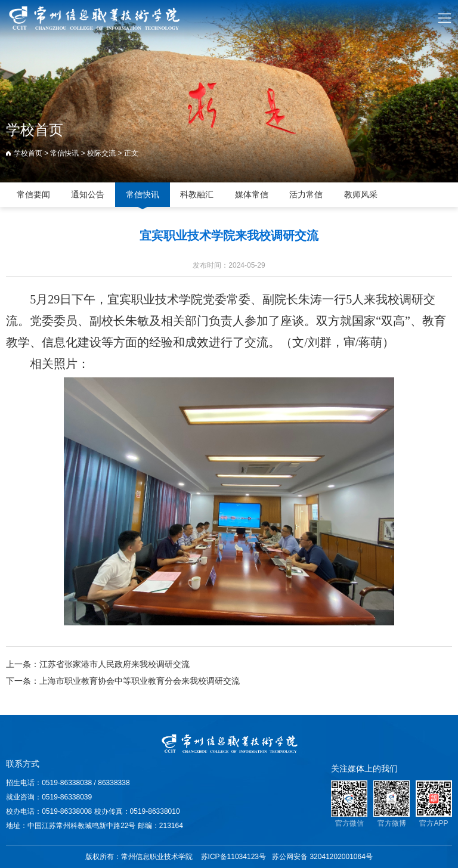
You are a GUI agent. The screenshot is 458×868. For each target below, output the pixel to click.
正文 (131, 153)
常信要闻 (33, 194)
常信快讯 (64, 153)
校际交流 (101, 153)
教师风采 (361, 194)
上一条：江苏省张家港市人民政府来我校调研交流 (98, 665)
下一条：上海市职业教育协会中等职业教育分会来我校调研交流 (123, 681)
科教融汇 (197, 194)
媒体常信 (252, 194)
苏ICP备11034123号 (233, 857)
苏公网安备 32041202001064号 (322, 857)
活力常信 (306, 194)
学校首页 (28, 153)
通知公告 (88, 194)
